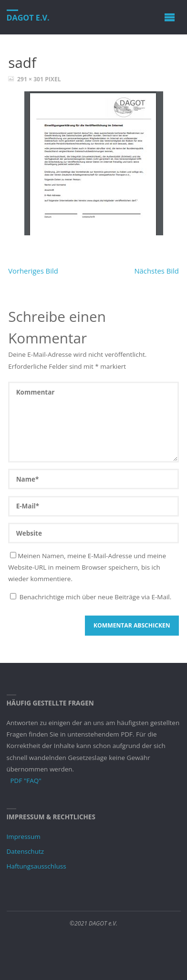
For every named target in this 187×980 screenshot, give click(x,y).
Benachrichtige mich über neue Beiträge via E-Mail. (96, 597)
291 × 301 (31, 79)
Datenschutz (26, 851)
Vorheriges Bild (33, 271)
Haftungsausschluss (36, 866)
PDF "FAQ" (26, 781)
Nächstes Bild (156, 271)
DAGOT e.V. (28, 18)
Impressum (24, 837)
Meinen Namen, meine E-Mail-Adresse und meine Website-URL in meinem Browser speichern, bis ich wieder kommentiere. (87, 567)
